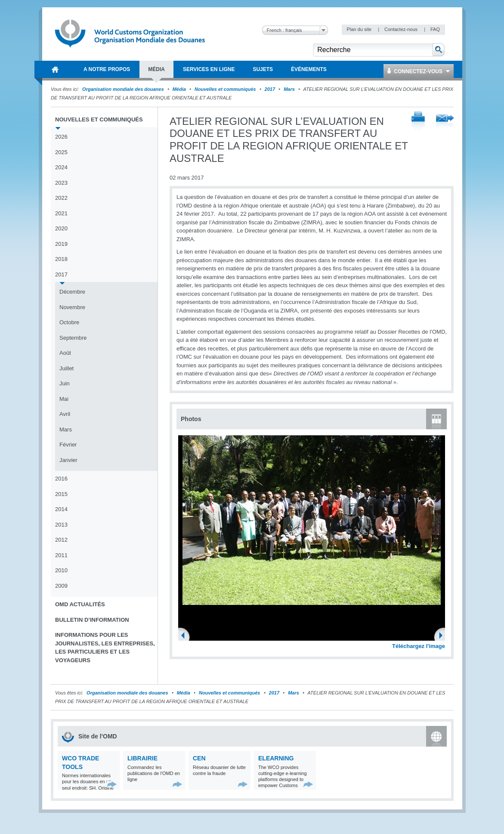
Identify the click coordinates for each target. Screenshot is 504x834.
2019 (61, 244)
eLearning (276, 758)
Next (443, 636)
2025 (61, 152)
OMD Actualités (80, 604)
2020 (61, 228)
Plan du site (360, 29)
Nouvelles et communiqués (225, 89)
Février (68, 445)
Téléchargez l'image (419, 646)
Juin (65, 383)
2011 (61, 555)
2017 (270, 89)
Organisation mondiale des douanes (123, 89)
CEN (199, 758)
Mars (289, 89)
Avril (65, 414)
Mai (64, 399)
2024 (61, 167)
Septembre (73, 338)
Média (179, 89)
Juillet (66, 368)
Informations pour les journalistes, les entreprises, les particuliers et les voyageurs (105, 648)
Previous (186, 636)
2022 (61, 198)
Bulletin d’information (92, 620)
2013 (61, 525)
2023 (61, 183)
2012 (61, 540)
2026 (61, 137)
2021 (61, 213)
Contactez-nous (402, 29)
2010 (61, 570)
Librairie (142, 758)
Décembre (72, 292)
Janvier (68, 460)
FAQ (435, 29)
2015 (61, 494)
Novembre (72, 307)
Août (65, 353)
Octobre (69, 322)
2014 (61, 509)
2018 (61, 259)
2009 (61, 586)
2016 (61, 479)
